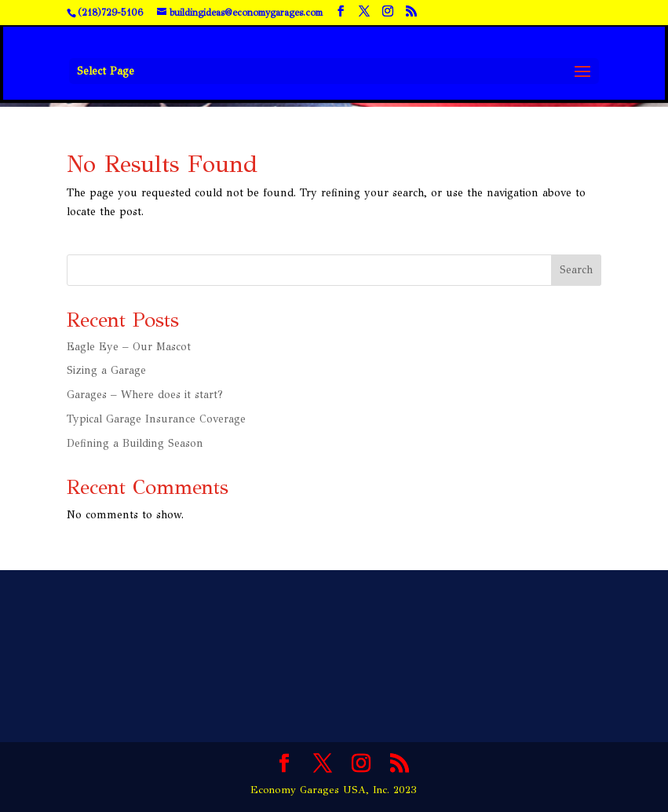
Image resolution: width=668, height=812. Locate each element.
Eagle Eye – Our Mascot (129, 347)
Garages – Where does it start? (145, 395)
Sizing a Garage (106, 370)
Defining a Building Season (135, 443)
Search (576, 270)
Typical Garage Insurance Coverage (156, 419)
